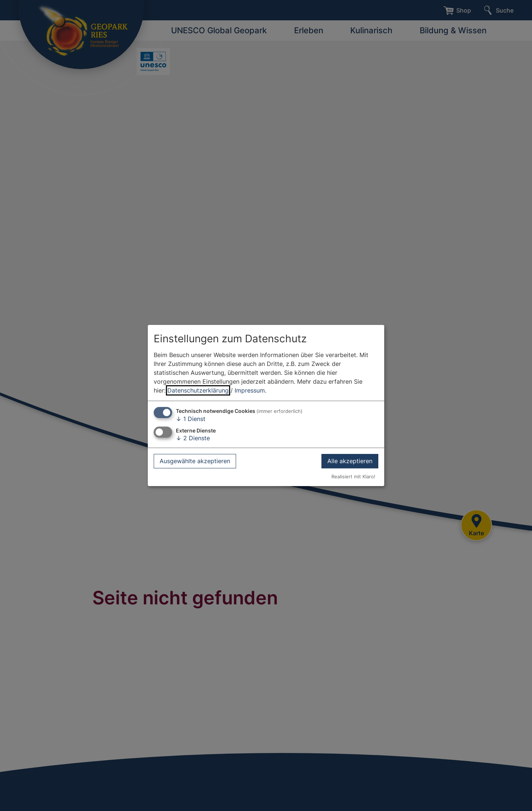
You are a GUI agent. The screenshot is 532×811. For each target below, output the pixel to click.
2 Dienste (193, 438)
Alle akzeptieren (350, 461)
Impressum (250, 390)
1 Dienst (191, 419)
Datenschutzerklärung (198, 390)
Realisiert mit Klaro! (353, 477)
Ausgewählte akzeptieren (195, 461)
